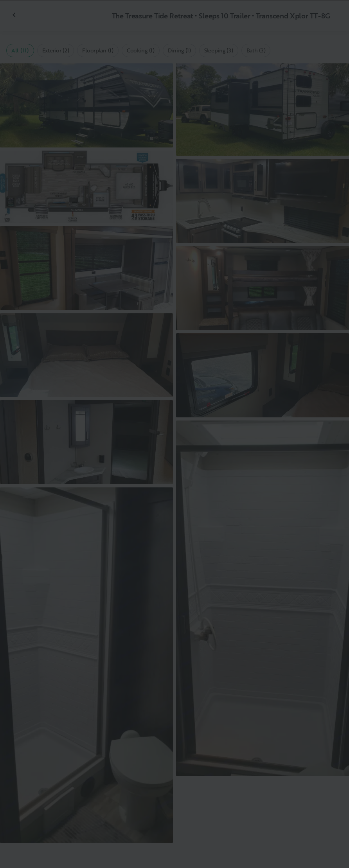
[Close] (330, 19)
